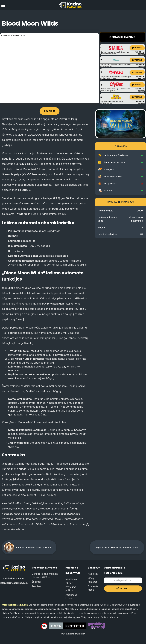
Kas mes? (93, 574)
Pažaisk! (50, 111)
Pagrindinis (101, 547)
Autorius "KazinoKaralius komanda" (34, 547)
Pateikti (123, 589)
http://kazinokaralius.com (15, 605)
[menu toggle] (3, 6)
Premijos (36, 586)
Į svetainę (137, 48)
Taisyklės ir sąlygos (140, 53)
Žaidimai (114, 547)
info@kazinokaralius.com (14, 583)
